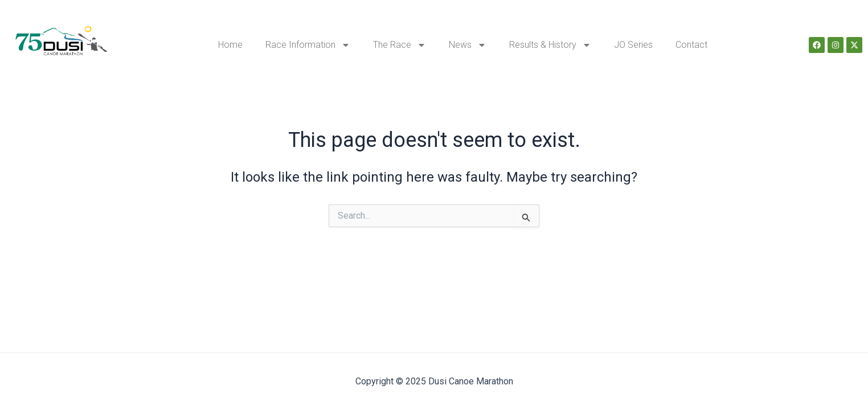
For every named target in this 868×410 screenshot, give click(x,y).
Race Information (308, 45)
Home (230, 45)
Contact (691, 45)
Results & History (550, 45)
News (468, 45)
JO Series (633, 45)
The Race (400, 45)
